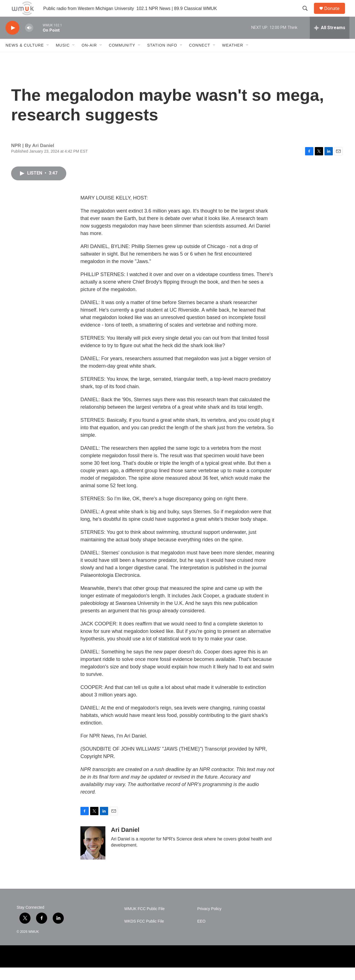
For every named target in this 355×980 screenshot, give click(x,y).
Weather (233, 58)
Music (63, 58)
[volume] (29, 40)
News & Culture (25, 58)
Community (122, 58)
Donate (335, 15)
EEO (201, 934)
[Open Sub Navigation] (48, 58)
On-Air (89, 58)
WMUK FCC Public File (144, 921)
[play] (12, 40)
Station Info (162, 58)
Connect (200, 58)
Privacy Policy (209, 921)
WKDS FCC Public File (144, 934)
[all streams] (330, 40)
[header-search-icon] (308, 15)
